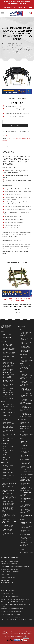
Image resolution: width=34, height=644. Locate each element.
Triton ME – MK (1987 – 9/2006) (8, 526)
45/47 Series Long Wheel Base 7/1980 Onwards (26, 479)
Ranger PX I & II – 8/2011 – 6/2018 (9, 394)
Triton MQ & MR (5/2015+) (8, 534)
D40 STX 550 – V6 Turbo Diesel (26, 343)
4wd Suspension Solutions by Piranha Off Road (16, 620)
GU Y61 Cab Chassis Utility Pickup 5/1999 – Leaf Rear (26, 408)
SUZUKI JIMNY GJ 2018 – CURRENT (25, 427)
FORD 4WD (4, 341)
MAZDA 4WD (5, 463)
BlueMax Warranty (7, 583)
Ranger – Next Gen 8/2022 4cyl (8, 381)
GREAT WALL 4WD (6, 410)
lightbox (6, 91)
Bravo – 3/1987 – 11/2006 (9, 466)
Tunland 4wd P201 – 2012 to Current (9, 406)
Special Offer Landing (8, 577)
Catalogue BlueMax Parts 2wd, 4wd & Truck (15, 567)
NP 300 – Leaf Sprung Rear (25, 351)
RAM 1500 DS (7, 335)
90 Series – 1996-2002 (26, 531)
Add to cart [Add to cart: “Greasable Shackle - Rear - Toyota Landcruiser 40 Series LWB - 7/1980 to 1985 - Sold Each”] (17, 313)
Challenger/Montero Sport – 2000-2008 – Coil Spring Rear (9, 492)
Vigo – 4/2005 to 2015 (26, 456)
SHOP (30, 7)
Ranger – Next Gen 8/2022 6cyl (9, 385)
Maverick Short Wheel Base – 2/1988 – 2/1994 (8, 376)
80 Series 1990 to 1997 (26, 516)
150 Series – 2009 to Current (26, 527)
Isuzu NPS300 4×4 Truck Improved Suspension (16, 599)
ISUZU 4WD (4, 444)
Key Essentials (19, 637)
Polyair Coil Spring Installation (11, 612)
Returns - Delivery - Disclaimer (21, 146)
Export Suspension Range (10, 564)
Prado (22, 519)
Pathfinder (24, 355)
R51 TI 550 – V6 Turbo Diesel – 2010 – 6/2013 (25, 367)
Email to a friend (25, 131)
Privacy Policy (23, 634)
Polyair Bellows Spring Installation (13, 609)
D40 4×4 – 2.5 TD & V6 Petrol (26, 339)
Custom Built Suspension (9, 569)
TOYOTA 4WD (11, 44)
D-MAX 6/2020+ (8, 455)
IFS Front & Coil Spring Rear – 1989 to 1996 (26, 539)
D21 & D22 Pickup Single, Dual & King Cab (25, 334)
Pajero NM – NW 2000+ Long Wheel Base (8, 515)
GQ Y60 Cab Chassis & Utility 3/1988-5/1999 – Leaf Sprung (26, 376)
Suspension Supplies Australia (12, 632)
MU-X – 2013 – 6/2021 (7, 458)
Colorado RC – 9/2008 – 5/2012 (8, 427)
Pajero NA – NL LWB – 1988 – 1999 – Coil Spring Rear (9, 503)
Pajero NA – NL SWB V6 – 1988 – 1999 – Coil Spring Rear (8, 509)
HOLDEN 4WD (5, 419)
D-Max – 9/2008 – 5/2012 (9, 451)
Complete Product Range (9, 561)
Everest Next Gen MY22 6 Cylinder (9, 353)
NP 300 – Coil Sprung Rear (25, 347)
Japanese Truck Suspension (10, 597)
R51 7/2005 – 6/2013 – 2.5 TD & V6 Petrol (26, 362)
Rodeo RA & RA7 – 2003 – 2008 (9, 439)
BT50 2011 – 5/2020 (9, 475)
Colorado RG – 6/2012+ (8, 431)
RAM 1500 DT (7, 338)
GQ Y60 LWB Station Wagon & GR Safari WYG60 (26, 390)
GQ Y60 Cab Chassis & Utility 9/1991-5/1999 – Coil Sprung (26, 383)
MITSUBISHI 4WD (6, 479)
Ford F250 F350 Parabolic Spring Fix (12, 602)
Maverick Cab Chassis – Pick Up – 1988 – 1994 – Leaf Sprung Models (9, 364)
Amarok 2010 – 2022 (26, 552)
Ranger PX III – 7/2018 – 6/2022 (8, 398)
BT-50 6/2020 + (8, 470)
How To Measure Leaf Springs (11, 614)
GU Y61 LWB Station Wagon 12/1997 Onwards (25, 415)
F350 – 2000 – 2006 (9, 359)
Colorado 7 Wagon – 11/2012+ (9, 423)
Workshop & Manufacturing (10, 572)
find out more (13, 237)
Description (7, 146)
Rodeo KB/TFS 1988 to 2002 (9, 435)
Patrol (23, 371)
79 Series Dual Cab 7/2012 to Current (25, 505)
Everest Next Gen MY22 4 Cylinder (9, 349)
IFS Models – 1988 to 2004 (27, 442)
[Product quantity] (4, 122)
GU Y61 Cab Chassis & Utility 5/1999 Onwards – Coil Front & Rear (26, 401)
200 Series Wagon (27, 472)
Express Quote (8, 7)
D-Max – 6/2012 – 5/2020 (8, 447)
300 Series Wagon (27, 475)
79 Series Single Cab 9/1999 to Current (26, 511)
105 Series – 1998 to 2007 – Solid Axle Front (25, 468)
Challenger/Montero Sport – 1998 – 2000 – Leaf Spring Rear (9, 485)
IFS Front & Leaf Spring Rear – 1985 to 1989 (26, 544)
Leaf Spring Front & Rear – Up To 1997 (25, 447)
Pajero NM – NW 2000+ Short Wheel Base (9, 521)
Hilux (22, 439)
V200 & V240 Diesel (9, 413)
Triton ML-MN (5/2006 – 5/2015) (8, 530)
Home (4, 44)
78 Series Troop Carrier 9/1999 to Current (26, 500)
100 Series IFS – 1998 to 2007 (26, 463)
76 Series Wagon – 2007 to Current (26, 494)
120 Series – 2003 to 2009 (26, 523)
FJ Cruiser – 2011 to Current (27, 435)
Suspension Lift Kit (7, 594)
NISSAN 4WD (22, 327)
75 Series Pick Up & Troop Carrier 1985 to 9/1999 (26, 489)
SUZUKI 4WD (22, 420)
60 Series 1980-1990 (26, 484)
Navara (23, 330)
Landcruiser (20, 44)
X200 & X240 (7, 416)
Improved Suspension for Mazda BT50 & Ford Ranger (15, 605)
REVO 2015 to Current (25, 452)
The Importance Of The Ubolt (11, 617)
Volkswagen (22, 549)
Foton (3, 402)
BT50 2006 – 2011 (8, 473)
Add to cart (15, 125)
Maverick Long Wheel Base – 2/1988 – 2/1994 (8, 371)
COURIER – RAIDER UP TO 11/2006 (9, 345)
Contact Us (5, 580)
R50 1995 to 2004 (26, 357)
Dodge (3, 332)
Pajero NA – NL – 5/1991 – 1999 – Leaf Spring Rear (9, 497)
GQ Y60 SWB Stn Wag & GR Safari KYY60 (26, 395)
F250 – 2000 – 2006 (9, 357)
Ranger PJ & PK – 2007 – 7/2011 (9, 389)
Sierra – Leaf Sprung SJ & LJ (25, 423)
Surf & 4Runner (26, 535)
